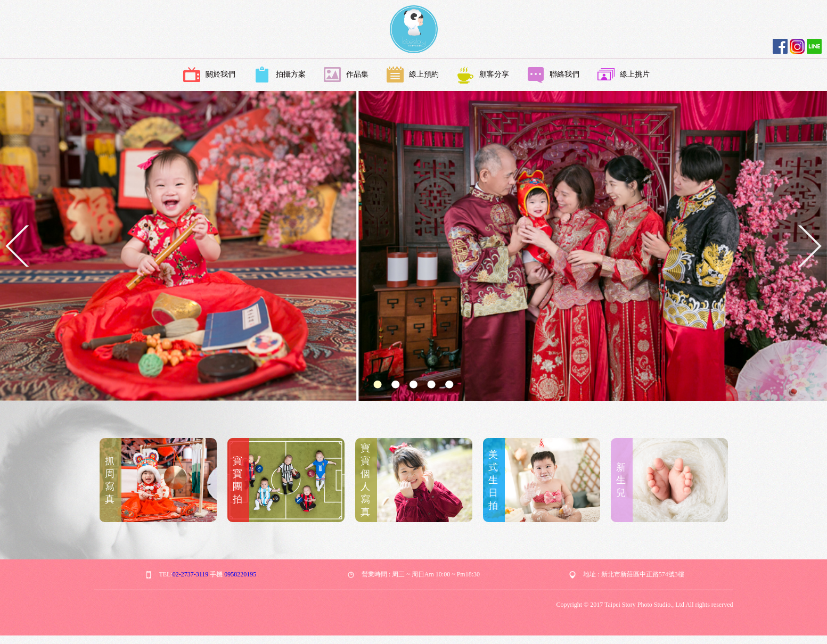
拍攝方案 (280, 75)
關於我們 (209, 75)
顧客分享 (483, 75)
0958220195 (240, 574)
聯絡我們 (553, 75)
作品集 (346, 75)
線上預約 (413, 75)
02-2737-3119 (191, 574)
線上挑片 (624, 75)
